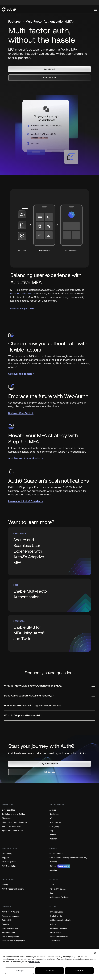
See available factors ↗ (21, 374)
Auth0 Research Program (13, 889)
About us (53, 870)
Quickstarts (54, 814)
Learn (52, 885)
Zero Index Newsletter (12, 826)
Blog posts (7, 818)
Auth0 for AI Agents (11, 912)
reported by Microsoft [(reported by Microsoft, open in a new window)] (23, 294)
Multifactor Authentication (61, 920)
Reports (53, 835)
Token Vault (55, 941)
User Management (10, 928)
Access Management (11, 916)
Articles (53, 810)
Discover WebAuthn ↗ (21, 413)
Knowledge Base (9, 862)
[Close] (95, 953)
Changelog (54, 826)
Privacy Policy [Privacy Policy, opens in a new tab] (35, 962)
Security (6, 924)
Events (5, 885)
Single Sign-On (56, 916)
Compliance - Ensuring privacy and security (68, 858)
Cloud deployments (10, 937)
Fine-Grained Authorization (14, 941)
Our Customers (56, 854)
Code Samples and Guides (13, 814)
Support (6, 858)
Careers (60, 866)
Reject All (49, 971)
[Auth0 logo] (48, 10)
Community (7, 854)
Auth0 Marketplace (10, 866)
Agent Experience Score (12, 831)
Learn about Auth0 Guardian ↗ (26, 501)
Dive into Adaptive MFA (22, 308)
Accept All (79, 971)
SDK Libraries (55, 822)
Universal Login (56, 912)
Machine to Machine (58, 928)
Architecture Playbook (59, 897)
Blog (51, 831)
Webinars (54, 839)
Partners (53, 862)
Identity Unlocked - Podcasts (15, 822)
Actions (53, 924)
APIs (51, 818)
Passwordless (55, 933)
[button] (49, 69)
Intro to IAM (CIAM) (58, 889)
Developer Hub (8, 810)
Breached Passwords (59, 937)
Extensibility (7, 920)
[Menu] (96, 10)
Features (14, 22)
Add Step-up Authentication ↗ (26, 458)
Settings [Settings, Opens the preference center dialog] (20, 971)
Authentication (8, 933)
